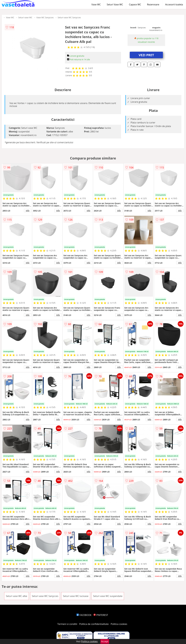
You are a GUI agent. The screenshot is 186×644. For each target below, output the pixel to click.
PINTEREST (101, 615)
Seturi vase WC (25, 17)
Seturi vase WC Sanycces (69, 17)
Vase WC (96, 4)
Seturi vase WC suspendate (108, 596)
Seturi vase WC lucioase (76, 596)
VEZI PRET (146, 55)
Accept (105, 641)
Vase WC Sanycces (45, 17)
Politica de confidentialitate (94, 624)
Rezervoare (153, 4)
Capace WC (135, 4)
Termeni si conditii (67, 624)
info (28, 210)
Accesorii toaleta (174, 4)
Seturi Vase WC (115, 4)
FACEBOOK (84, 615)
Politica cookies (119, 624)
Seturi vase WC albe (16, 596)
